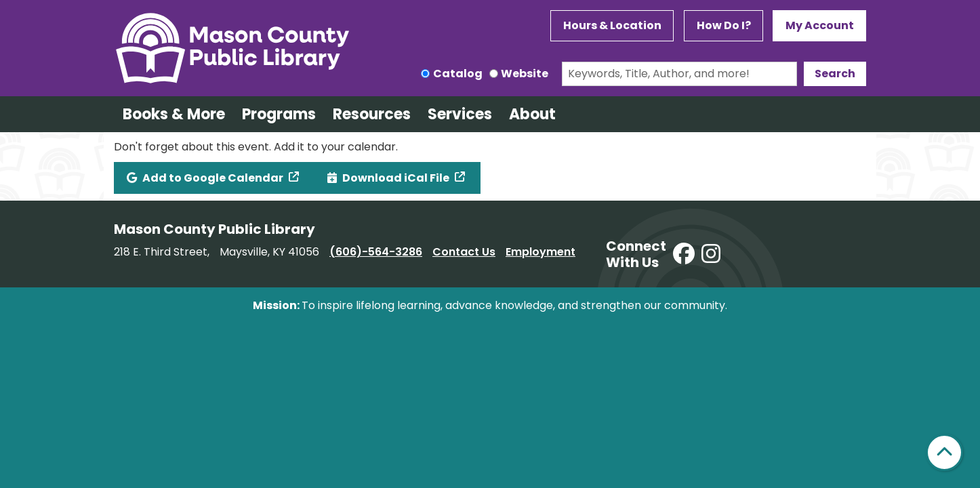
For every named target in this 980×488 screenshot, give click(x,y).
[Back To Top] (944, 452)
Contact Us (464, 252)
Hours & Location (612, 25)
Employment (540, 252)
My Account (820, 25)
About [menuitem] (532, 114)
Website (525, 74)
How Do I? (724, 25)
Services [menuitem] (460, 114)
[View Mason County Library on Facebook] (684, 255)
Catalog (458, 74)
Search (835, 74)
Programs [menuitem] (279, 114)
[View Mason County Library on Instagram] (711, 255)
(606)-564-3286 (376, 252)
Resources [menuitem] (372, 114)
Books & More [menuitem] (174, 114)
